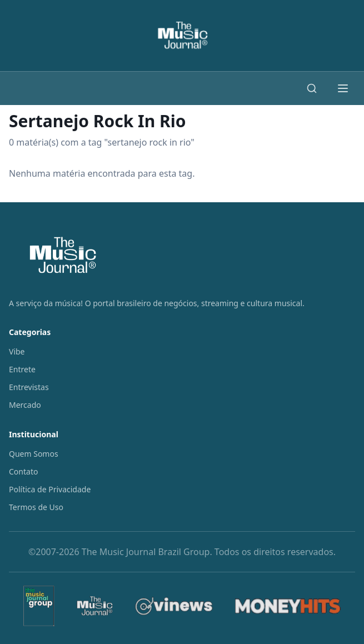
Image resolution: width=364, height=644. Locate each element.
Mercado (25, 405)
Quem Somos (34, 454)
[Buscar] (312, 88)
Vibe (17, 351)
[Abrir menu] (343, 88)
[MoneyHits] (288, 606)
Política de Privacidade (50, 489)
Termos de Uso (36, 507)
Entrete (22, 369)
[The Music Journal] (95, 606)
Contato (23, 471)
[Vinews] (174, 606)
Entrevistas (29, 387)
